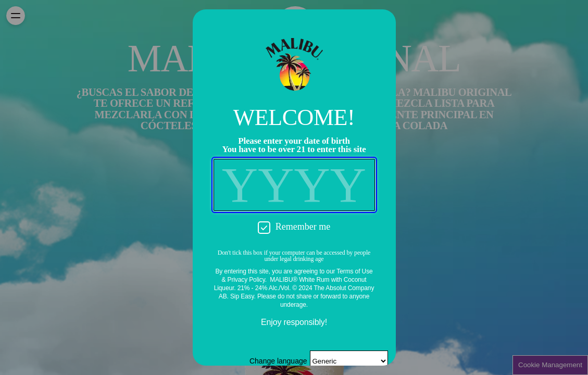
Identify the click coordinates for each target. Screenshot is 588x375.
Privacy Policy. (247, 280)
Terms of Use (354, 271)
